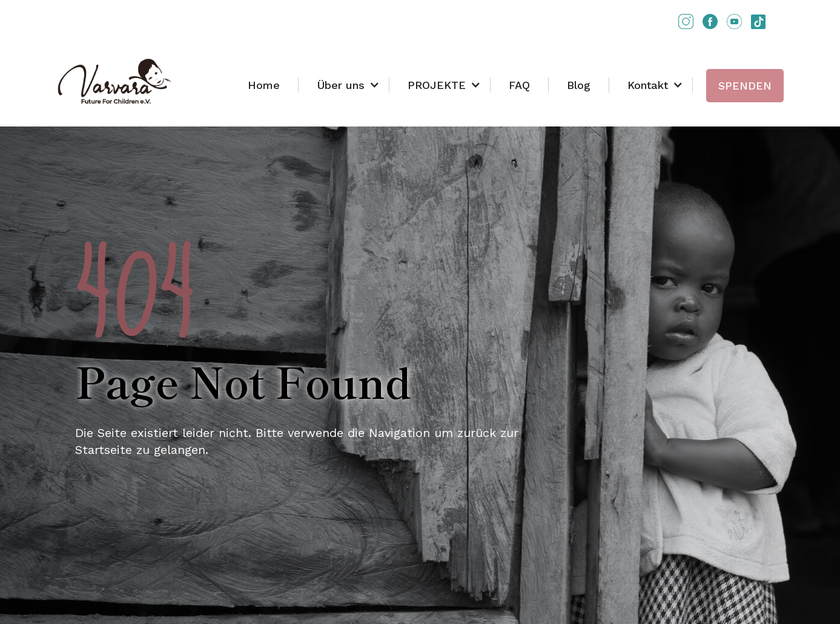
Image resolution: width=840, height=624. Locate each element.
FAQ (519, 85)
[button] (344, 85)
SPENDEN (745, 86)
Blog (579, 85)
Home (264, 85)
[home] (114, 82)
